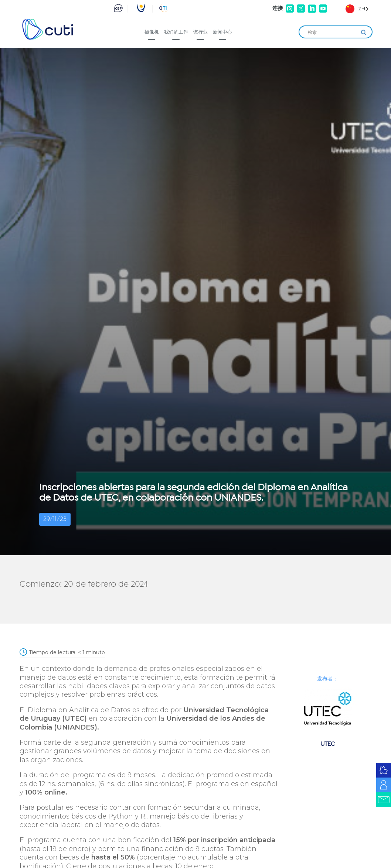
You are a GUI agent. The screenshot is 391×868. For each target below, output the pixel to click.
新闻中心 (222, 32)
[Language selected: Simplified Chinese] (357, 9)
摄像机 (152, 32)
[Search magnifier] (364, 32)
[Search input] (332, 32)
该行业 (200, 32)
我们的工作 (176, 32)
